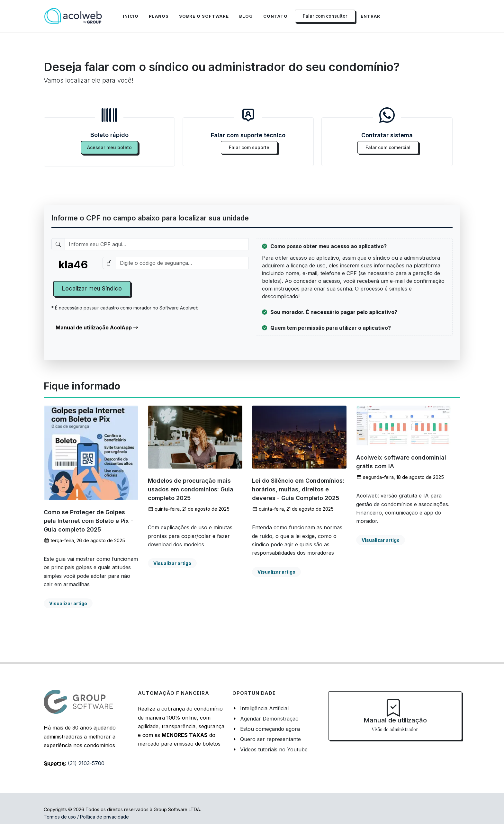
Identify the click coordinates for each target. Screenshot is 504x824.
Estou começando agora (270, 729)
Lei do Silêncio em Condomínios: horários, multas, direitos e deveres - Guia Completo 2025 (298, 490)
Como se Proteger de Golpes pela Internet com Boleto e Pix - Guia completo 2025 (88, 521)
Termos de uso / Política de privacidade (86, 817)
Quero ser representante (270, 739)
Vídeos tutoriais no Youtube (274, 749)
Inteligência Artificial (264, 708)
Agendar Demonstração (269, 719)
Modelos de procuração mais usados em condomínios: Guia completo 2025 (191, 490)
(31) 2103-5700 (86, 763)
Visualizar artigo (68, 603)
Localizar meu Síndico (92, 288)
